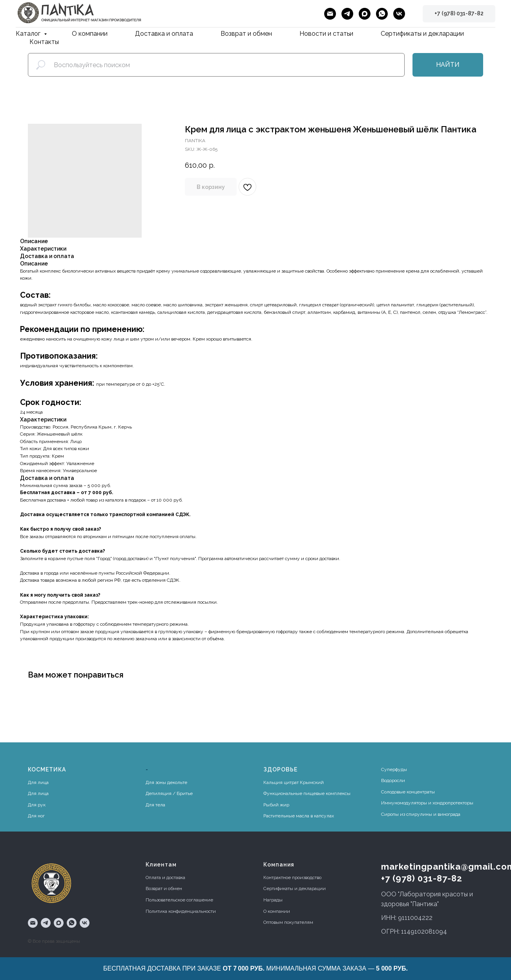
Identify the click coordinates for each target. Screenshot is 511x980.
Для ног (36, 816)
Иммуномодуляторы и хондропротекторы (427, 803)
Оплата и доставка (165, 877)
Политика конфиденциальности (181, 911)
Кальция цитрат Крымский (294, 782)
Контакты (44, 42)
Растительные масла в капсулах (299, 816)
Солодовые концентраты (408, 792)
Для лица (38, 782)
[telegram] (347, 14)
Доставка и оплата (164, 34)
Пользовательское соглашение (179, 900)
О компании (90, 34)
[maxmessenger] (365, 14)
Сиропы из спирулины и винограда (421, 814)
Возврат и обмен (246, 34)
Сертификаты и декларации (422, 34)
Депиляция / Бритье (169, 793)
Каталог (29, 34)
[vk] (399, 14)
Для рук (37, 805)
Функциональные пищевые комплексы (307, 793)
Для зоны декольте (166, 782)
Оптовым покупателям (288, 922)
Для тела (155, 805)
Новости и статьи (326, 34)
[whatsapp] (382, 14)
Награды (273, 900)
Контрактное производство (292, 877)
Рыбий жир (276, 805)
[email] (330, 14)
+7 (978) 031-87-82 (422, 878)
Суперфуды (394, 769)
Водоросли (393, 780)
